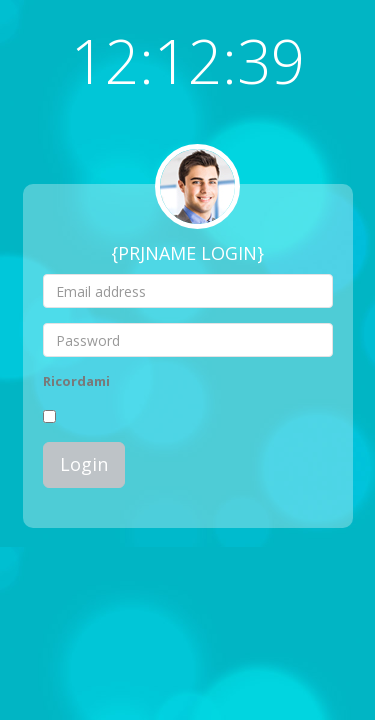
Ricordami (76, 381)
